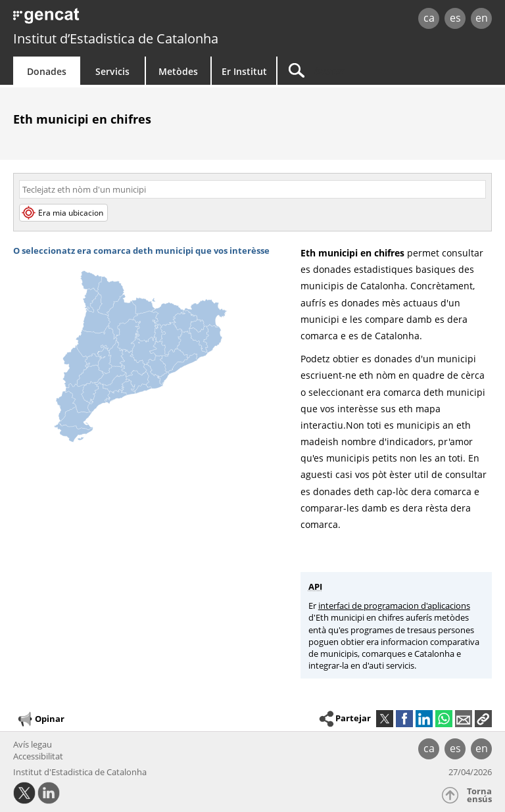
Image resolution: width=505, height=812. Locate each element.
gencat (109, 19)
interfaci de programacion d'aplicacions (394, 606)
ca (429, 18)
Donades (47, 71)
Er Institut (244, 71)
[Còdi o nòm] (252, 189)
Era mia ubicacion (63, 213)
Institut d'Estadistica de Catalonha (80, 772)
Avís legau (33, 744)
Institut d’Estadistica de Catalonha (116, 38)
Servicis (112, 71)
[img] (150, 347)
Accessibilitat (38, 756)
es (455, 18)
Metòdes (178, 71)
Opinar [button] (40, 719)
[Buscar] (360, 71)
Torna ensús (479, 795)
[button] (483, 719)
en (482, 18)
